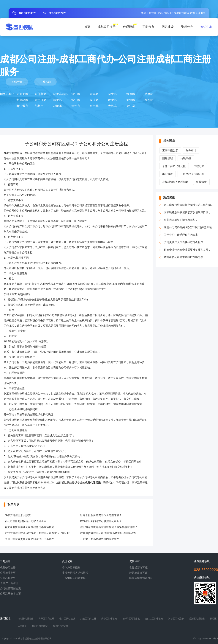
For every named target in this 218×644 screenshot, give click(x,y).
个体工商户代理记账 (174, 166)
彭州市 (39, 106)
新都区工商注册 (176, 619)
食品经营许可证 (138, 567)
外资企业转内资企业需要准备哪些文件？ (187, 250)
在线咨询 (45, 82)
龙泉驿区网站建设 (131, 619)
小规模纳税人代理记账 (175, 182)
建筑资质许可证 (138, 573)
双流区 (94, 100)
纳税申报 (186, 158)
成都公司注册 (107, 27)
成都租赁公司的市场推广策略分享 (184, 257)
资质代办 (187, 27)
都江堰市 (22, 106)
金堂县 (94, 106)
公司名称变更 (8, 578)
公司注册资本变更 (10, 594)
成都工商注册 (149, 13)
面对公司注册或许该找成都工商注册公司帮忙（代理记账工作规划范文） (46, 533)
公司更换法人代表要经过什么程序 (184, 242)
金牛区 (113, 94)
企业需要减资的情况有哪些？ (181, 220)
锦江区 (76, 94)
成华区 (149, 94)
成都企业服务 (198, 13)
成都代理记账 (165, 13)
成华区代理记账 (109, 619)
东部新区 (41, 94)
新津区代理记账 (61, 626)
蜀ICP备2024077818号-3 (206, 639)
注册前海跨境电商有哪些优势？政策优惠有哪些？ (109, 527)
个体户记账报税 (71, 567)
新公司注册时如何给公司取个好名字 (26, 521)
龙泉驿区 (22, 100)
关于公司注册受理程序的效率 (181, 235)
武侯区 (131, 94)
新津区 (131, 100)
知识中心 (206, 27)
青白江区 (41, 100)
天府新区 (22, 94)
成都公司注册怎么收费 (18, 515)
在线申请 (17, 82)
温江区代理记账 (197, 619)
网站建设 (168, 27)
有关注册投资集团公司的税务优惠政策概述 (29, 527)
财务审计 (191, 150)
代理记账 (129, 27)
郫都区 (113, 100)
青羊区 (94, 94)
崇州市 (76, 106)
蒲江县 (131, 106)
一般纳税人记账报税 (74, 578)
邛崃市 (58, 106)
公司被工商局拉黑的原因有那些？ (100, 539)
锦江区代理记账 (26, 619)
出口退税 (168, 174)
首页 (87, 27)
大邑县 (113, 106)
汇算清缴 (201, 182)
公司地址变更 (8, 573)
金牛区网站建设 (67, 619)
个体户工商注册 (9, 583)
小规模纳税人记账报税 (75, 573)
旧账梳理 (168, 158)
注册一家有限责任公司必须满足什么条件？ (29, 539)
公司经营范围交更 (10, 588)
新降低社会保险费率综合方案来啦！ (101, 515)
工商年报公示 (170, 150)
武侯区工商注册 (88, 619)
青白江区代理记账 (154, 619)
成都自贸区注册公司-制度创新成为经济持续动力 (108, 533)
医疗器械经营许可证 (141, 578)
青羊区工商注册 (46, 619)
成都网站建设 (181, 13)
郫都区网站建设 (40, 626)
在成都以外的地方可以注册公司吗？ (101, 521)
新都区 (58, 100)
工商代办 (148, 27)
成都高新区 (61, 94)
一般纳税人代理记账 (192, 174)
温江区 (76, 100)
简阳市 (149, 100)
